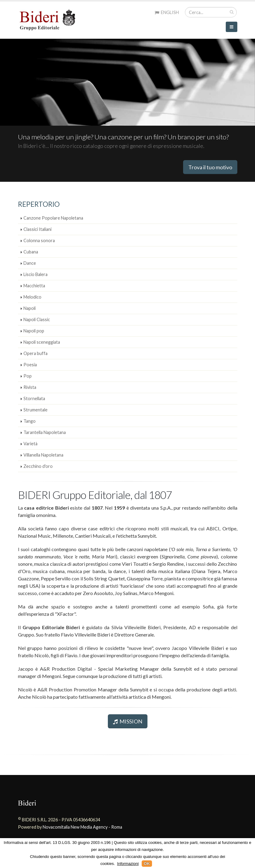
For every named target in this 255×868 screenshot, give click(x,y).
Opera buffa (35, 353)
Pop (28, 376)
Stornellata (34, 398)
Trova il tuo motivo (210, 167)
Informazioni (128, 864)
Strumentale (35, 410)
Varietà (30, 444)
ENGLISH (167, 12)
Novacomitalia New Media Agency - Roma (82, 827)
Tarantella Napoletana (45, 432)
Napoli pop (34, 331)
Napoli (30, 308)
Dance (30, 263)
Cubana (31, 252)
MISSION (128, 721)
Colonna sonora (39, 240)
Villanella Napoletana (43, 455)
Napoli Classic (37, 319)
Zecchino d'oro (38, 466)
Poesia (30, 365)
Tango (30, 421)
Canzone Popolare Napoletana (53, 218)
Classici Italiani (37, 229)
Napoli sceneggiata (42, 342)
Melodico (32, 297)
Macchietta (34, 286)
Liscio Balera (35, 274)
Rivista (30, 387)
